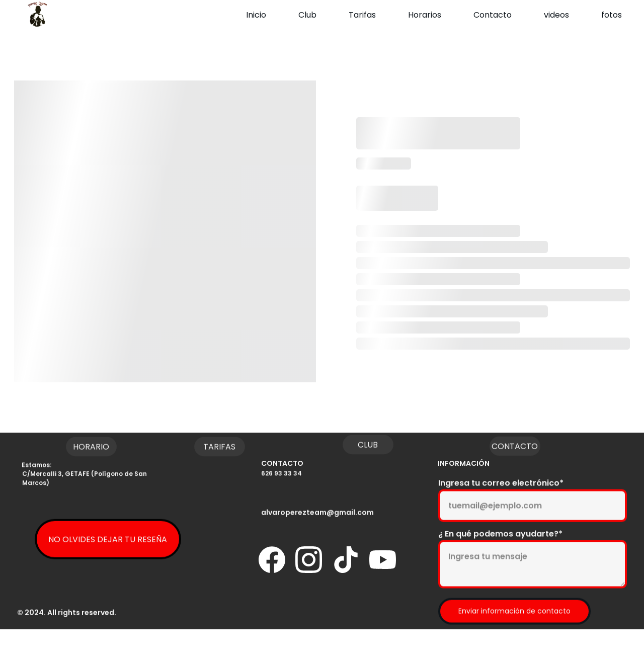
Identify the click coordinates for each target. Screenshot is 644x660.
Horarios (425, 15)
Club (307, 15)
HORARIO (91, 448)
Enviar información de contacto (514, 626)
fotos (612, 15)
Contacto (493, 15)
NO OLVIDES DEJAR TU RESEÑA (108, 543)
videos (556, 15)
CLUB (368, 446)
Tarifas (362, 15)
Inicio (256, 15)
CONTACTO (515, 448)
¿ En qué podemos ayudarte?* (500, 549)
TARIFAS (219, 448)
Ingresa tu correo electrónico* (501, 498)
